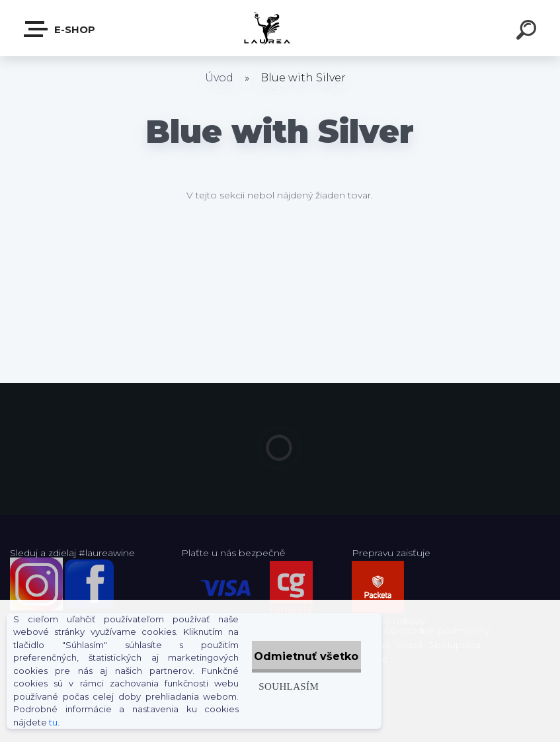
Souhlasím (261, 680)
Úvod (219, 78)
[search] (528, 32)
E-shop (60, 29)
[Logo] (280, 28)
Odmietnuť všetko (294, 650)
